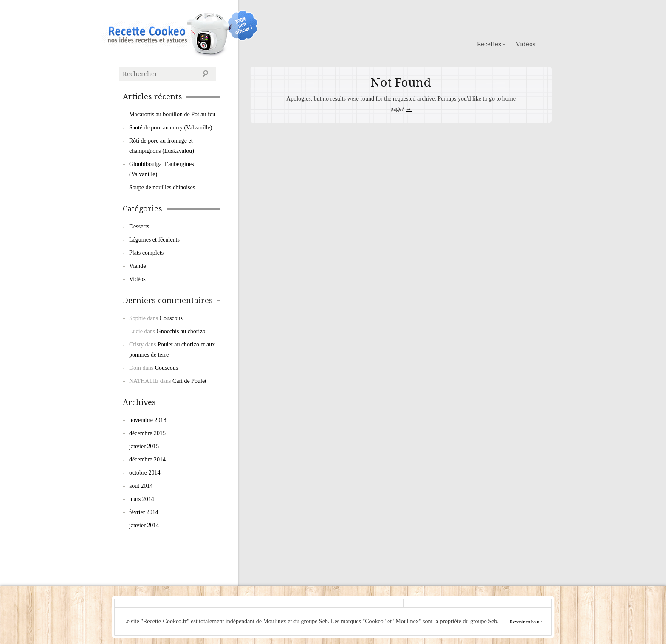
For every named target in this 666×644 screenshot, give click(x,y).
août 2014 (141, 486)
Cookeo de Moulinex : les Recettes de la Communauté (162, 33)
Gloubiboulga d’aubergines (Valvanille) (162, 169)
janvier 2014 (144, 525)
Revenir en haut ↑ (526, 622)
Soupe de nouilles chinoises (162, 187)
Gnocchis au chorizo (181, 331)
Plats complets (146, 253)
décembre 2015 (147, 433)
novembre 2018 (148, 420)
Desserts (139, 226)
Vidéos (526, 44)
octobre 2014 (145, 473)
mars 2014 (142, 499)
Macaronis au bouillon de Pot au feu (172, 114)
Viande (138, 266)
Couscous (171, 318)
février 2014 (144, 512)
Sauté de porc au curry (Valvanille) (171, 128)
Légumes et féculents (154, 240)
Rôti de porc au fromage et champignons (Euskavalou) (162, 146)
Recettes (489, 44)
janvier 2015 (144, 446)
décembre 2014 (147, 460)
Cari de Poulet (189, 381)
